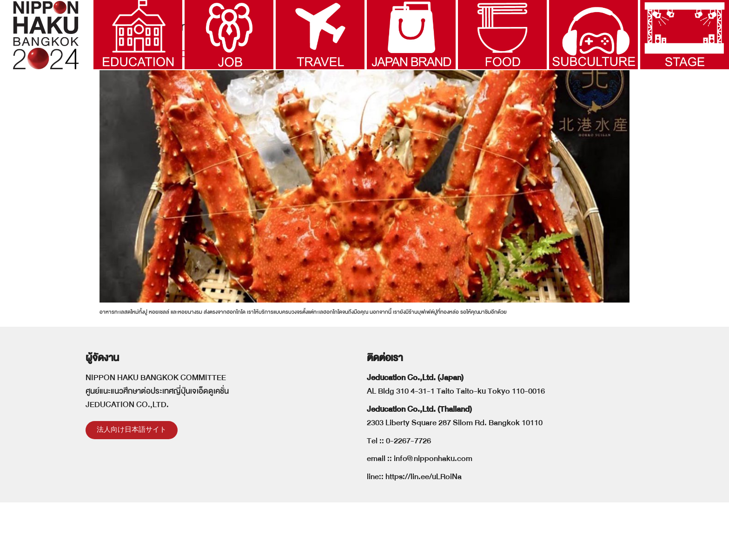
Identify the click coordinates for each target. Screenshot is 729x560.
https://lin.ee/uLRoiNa (424, 534)
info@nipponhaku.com (433, 517)
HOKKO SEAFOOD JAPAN (161, 111)
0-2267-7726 (408, 498)
